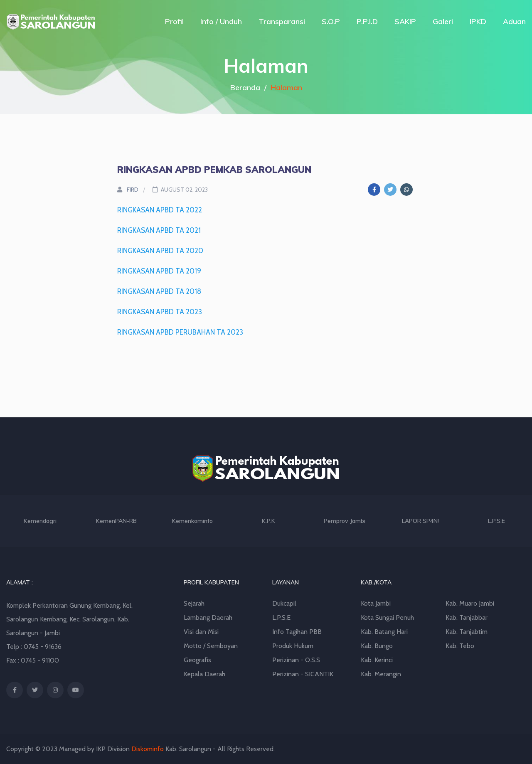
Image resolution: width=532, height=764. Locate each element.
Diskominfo (148, 749)
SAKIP (405, 21)
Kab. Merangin (381, 674)
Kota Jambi (376, 603)
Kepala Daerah (204, 674)
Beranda (245, 87)
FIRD (128, 190)
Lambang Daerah (208, 617)
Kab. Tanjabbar (467, 617)
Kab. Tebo (460, 646)
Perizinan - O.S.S (296, 660)
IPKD (478, 21)
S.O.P (331, 21)
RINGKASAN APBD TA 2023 (160, 312)
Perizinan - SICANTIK (303, 674)
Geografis (197, 660)
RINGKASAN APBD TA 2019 (159, 271)
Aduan (514, 21)
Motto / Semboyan (211, 646)
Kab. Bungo (377, 646)
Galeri (443, 21)
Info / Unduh (221, 21)
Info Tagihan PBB (297, 632)
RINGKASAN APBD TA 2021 (159, 230)
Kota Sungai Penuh (387, 617)
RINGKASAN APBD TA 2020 (160, 251)
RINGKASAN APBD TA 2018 (159, 291)
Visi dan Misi (201, 632)
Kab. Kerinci (377, 660)
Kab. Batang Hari (384, 632)
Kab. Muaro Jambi (470, 603)
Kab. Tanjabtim (467, 632)
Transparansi (282, 21)
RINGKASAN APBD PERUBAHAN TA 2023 (180, 332)
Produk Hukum (293, 646)
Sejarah (194, 603)
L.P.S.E (281, 617)
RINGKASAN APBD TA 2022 (160, 210)
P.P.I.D (367, 21)
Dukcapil (284, 603)
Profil (174, 21)
